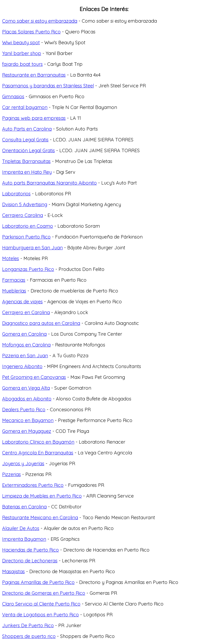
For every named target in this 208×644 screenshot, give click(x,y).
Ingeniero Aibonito (22, 366)
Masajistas (13, 571)
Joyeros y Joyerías (23, 464)
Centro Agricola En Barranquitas (38, 453)
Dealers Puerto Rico (24, 410)
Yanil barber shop (22, 53)
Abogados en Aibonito (27, 399)
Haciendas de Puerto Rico (30, 550)
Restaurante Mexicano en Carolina (40, 517)
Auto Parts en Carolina (27, 129)
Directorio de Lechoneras (30, 561)
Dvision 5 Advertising (25, 204)
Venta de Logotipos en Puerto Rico (40, 615)
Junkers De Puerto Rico (28, 625)
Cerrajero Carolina (23, 215)
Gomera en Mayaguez (27, 431)
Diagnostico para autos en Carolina (41, 323)
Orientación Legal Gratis (28, 150)
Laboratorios (16, 194)
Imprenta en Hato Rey (27, 172)
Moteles (11, 258)
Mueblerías (14, 291)
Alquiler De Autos (21, 528)
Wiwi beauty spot (21, 43)
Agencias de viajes (22, 302)
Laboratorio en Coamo (28, 226)
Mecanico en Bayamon (28, 420)
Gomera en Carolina (24, 334)
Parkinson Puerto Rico (26, 237)
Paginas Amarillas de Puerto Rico (38, 582)
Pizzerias (11, 474)
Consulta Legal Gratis (25, 140)
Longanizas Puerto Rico (28, 269)
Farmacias (14, 280)
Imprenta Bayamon (24, 539)
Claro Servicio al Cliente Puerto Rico (41, 604)
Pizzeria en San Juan (25, 356)
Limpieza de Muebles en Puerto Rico (42, 496)
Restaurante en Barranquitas (34, 75)
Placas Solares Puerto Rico (31, 32)
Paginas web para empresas (34, 118)
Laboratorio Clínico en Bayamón (38, 442)
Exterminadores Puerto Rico (33, 485)
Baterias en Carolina (24, 507)
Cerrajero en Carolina (26, 312)
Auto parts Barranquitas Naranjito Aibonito (49, 183)
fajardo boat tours (22, 64)
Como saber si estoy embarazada (40, 21)
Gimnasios (13, 96)
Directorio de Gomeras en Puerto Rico (44, 593)
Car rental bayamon (25, 107)
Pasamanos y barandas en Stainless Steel (48, 86)
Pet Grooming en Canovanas (34, 377)
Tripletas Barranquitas (26, 161)
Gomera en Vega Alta (26, 388)
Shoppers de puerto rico (29, 636)
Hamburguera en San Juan (32, 248)
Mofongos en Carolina (26, 345)
